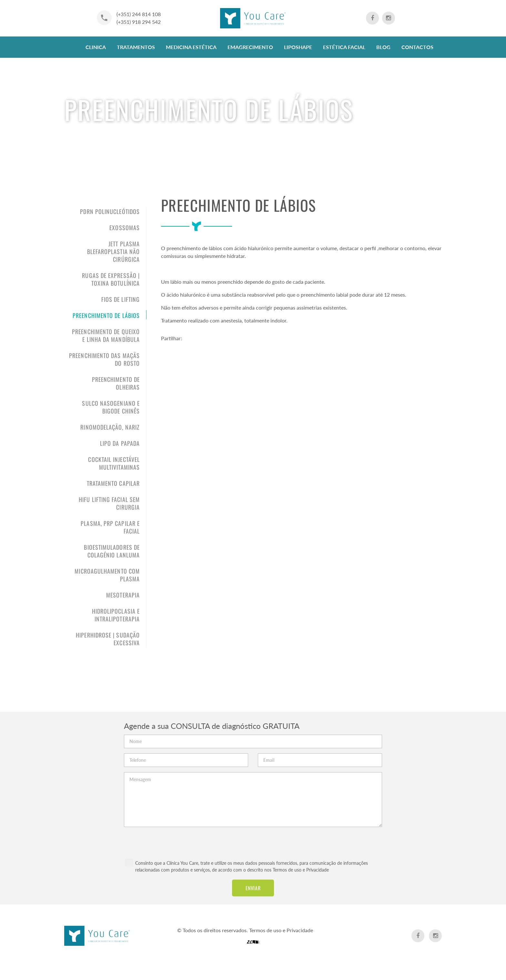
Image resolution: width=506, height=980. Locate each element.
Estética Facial (344, 47)
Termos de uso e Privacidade (301, 870)
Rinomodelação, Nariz (110, 427)
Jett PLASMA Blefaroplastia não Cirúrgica (113, 251)
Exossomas (125, 228)
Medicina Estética (191, 47)
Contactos (417, 47)
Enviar (253, 888)
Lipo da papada (120, 443)
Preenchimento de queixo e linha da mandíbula (106, 335)
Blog (383, 47)
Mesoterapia (123, 595)
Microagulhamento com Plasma (107, 575)
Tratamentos (136, 47)
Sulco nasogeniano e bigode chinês (111, 407)
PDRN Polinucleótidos (110, 211)
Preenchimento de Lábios (106, 315)
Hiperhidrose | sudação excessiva (108, 639)
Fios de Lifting (121, 299)
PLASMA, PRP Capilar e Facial (110, 527)
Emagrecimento (250, 47)
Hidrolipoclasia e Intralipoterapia (116, 615)
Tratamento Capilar (113, 483)
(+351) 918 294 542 (139, 22)
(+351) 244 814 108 (139, 14)
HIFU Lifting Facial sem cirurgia (109, 503)
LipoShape (298, 47)
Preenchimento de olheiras (116, 383)
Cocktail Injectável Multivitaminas (114, 463)
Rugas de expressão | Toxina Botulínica (111, 279)
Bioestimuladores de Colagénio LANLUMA (112, 551)
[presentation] (253, 840)
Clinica (96, 47)
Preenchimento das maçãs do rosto (104, 359)
